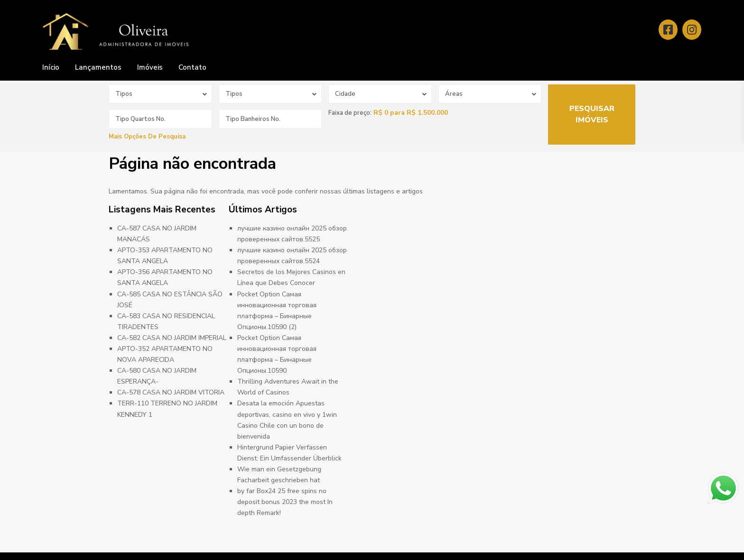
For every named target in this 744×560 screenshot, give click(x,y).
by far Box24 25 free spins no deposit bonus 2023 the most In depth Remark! (285, 502)
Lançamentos (98, 67)
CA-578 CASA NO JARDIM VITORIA (171, 392)
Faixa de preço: (350, 113)
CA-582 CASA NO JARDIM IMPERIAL (172, 338)
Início (51, 67)
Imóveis (150, 67)
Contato (192, 67)
